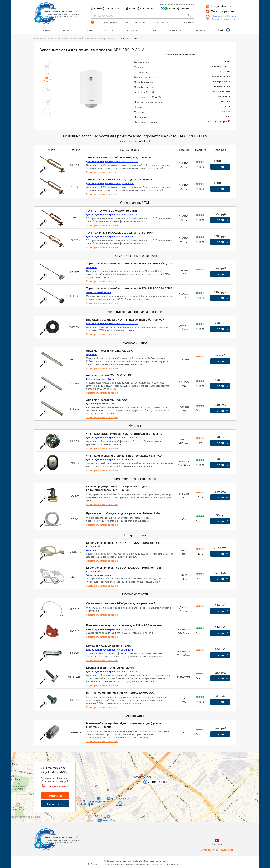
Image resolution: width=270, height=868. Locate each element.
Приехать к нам (55, 804)
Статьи (154, 30)
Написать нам (55, 795)
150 (47, 112)
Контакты (199, 30)
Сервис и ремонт (223, 11)
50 (47, 66)
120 (47, 101)
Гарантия (176, 30)
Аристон (89, 38)
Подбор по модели (107, 38)
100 (47, 89)
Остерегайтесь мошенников (217, 850)
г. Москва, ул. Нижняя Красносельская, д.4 (223, 17)
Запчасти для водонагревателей (64, 38)
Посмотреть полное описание (102, 172)
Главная (45, 30)
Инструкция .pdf (219, 122)
